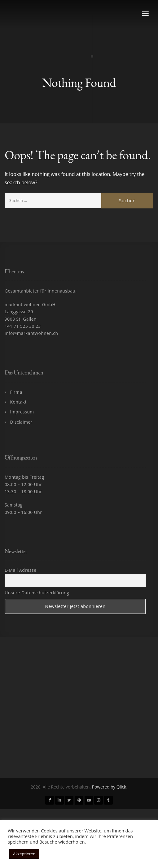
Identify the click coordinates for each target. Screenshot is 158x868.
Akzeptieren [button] (24, 854)
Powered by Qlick (109, 787)
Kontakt (18, 402)
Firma (16, 392)
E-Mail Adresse (21, 570)
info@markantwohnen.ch (31, 333)
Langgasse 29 (19, 312)
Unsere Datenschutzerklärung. (37, 593)
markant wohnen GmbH (30, 304)
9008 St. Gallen (21, 319)
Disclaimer (21, 422)
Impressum (22, 412)
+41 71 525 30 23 (23, 326)
